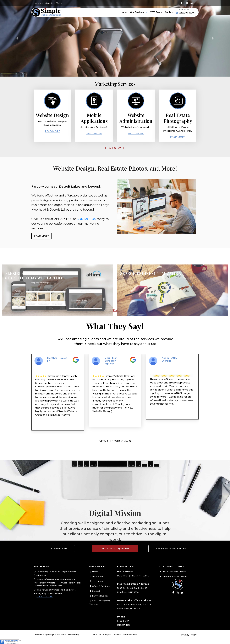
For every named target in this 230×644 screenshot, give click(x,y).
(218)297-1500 (185, 13)
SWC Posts (156, 12)
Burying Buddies (99, 596)
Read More (52, 132)
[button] (17, 38)
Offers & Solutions (100, 586)
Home (124, 12)
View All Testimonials (115, 441)
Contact (169, 12)
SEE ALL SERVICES (115, 148)
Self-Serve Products (171, 549)
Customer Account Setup (173, 576)
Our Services (137, 12)
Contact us (59, 549)
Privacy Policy (189, 635)
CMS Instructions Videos (172, 572)
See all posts (45, 597)
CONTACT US (86, 220)
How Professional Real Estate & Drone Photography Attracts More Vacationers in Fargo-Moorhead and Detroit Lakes (58, 582)
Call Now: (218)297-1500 (115, 549)
